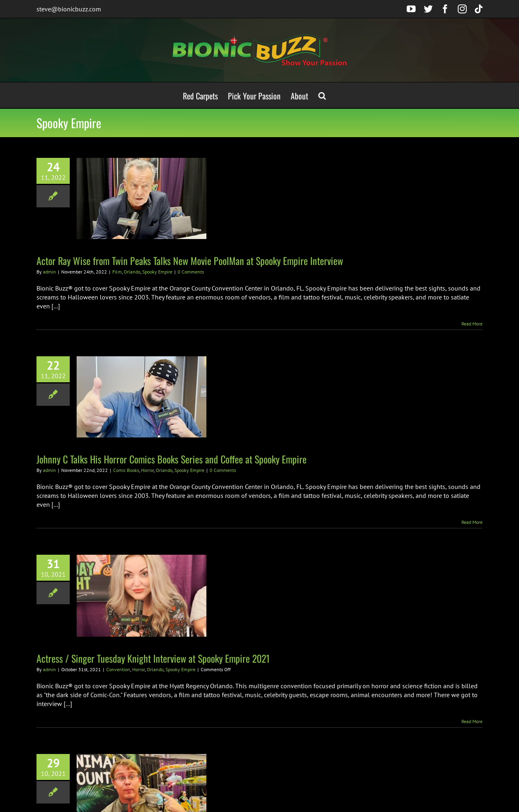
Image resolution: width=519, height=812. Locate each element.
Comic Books (126, 470)
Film (117, 272)
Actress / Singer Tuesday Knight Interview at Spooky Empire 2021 (153, 658)
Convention (118, 669)
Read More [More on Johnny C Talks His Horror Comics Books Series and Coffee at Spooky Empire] (472, 522)
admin (49, 272)
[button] (322, 95)
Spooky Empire (157, 272)
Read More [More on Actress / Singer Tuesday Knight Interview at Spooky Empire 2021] (472, 721)
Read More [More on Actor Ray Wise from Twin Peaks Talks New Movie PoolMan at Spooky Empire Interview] (472, 324)
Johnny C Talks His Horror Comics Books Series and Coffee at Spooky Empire (172, 459)
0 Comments (191, 272)
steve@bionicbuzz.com (69, 9)
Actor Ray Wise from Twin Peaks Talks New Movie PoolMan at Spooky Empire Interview (190, 261)
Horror (147, 470)
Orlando (132, 272)
